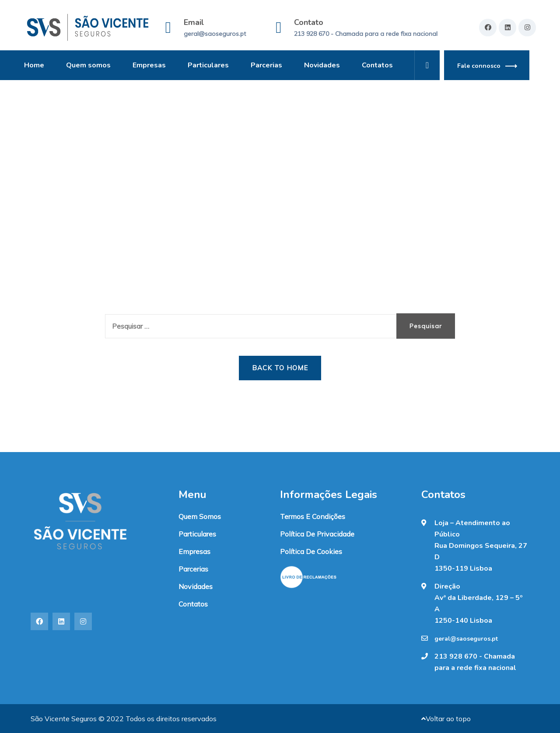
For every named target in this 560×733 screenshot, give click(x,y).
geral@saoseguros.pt (215, 34)
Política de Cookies (311, 551)
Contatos (377, 65)
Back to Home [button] (280, 368)
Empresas (149, 65)
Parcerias (266, 65)
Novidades (322, 65)
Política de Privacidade (317, 534)
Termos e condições (313, 516)
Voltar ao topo (446, 719)
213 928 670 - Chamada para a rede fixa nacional (366, 34)
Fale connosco (479, 66)
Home (34, 65)
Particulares (208, 65)
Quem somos (88, 65)
